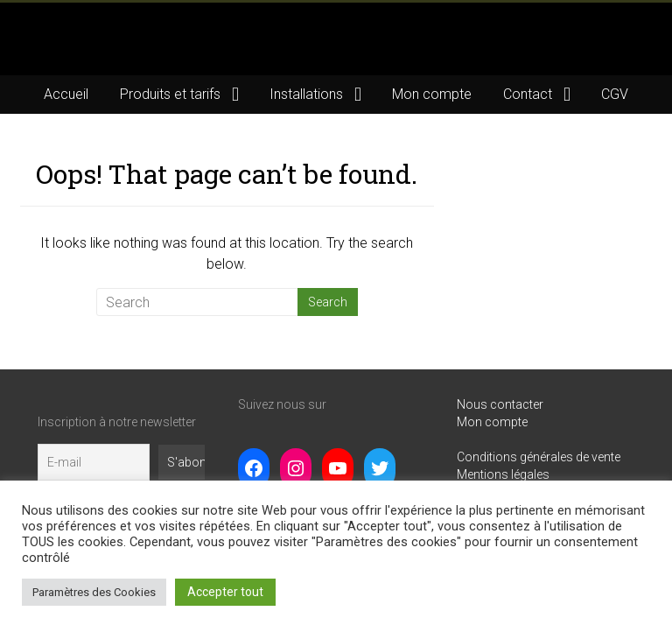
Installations (306, 94)
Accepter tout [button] (225, 592)
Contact (528, 94)
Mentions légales (503, 474)
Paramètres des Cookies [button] (94, 592)
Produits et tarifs (170, 94)
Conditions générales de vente (539, 457)
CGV (615, 94)
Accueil (66, 94)
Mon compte (432, 94)
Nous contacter (500, 404)
